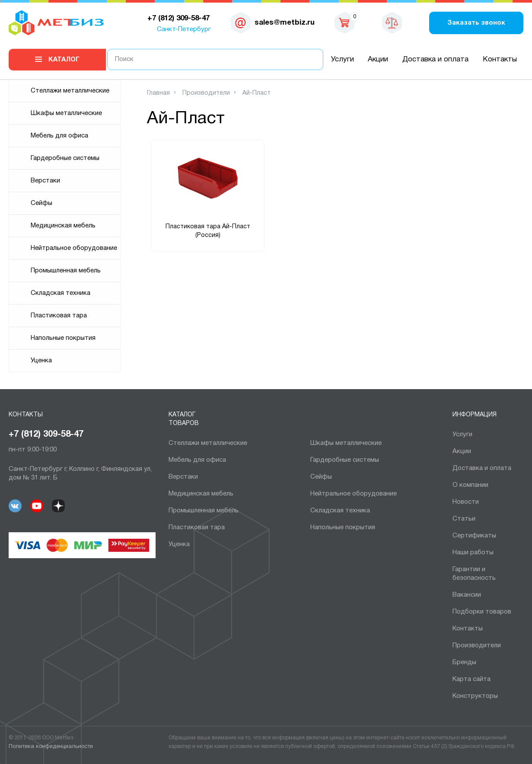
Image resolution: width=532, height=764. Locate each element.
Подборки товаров (482, 612)
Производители (477, 646)
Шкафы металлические (66, 113)
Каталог (64, 60)
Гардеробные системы (65, 158)
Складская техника (61, 293)
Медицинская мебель (63, 226)
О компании (470, 485)
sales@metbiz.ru (285, 23)
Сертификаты (474, 536)
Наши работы (473, 553)
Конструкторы (475, 696)
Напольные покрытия (63, 338)
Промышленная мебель (66, 271)
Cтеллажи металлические (70, 91)
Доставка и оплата (435, 59)
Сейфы (41, 203)
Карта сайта (471, 679)
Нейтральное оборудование (74, 248)
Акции (378, 59)
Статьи (464, 519)
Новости (466, 502)
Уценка (41, 361)
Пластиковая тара (59, 316)
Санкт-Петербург (184, 29)
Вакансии (467, 595)
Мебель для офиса (59, 136)
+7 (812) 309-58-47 (46, 435)
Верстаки (45, 181)
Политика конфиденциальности (51, 747)
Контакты (500, 59)
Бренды (464, 662)
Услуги (342, 59)
